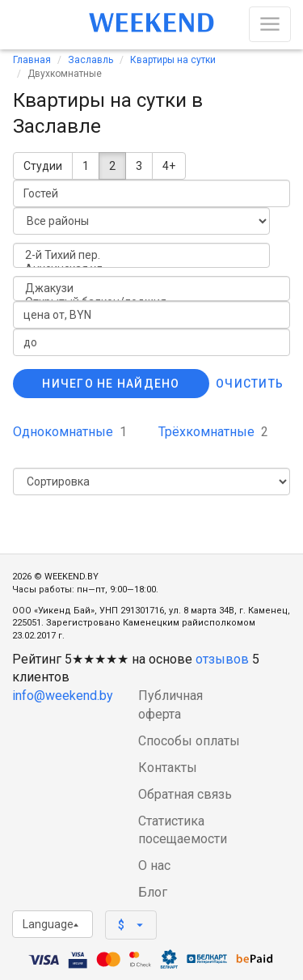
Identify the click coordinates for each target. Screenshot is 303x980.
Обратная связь (185, 794)
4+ (169, 166)
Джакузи (151, 288)
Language (50, 924)
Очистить (250, 384)
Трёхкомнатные (213, 432)
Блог (153, 892)
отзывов (222, 659)
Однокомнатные (70, 432)
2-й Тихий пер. (141, 255)
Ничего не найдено (111, 384)
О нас (154, 865)
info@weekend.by (63, 696)
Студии (43, 166)
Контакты (168, 768)
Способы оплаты (189, 741)
